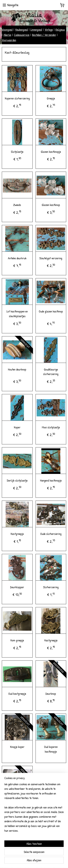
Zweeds (17, 205)
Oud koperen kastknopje (51, 749)
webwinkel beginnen (37, 861)
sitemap (22, 861)
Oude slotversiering (51, 534)
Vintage (49, 30)
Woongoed (7, 30)
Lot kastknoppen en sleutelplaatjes (17, 314)
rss (28, 861)
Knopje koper (17, 747)
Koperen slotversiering (17, 98)
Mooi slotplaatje (51, 427)
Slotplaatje (17, 152)
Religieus (60, 30)
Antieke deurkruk (17, 258)
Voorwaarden (9, 40)
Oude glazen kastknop (51, 311)
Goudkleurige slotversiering (51, 372)
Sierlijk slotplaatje (17, 480)
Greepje (51, 98)
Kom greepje (17, 640)
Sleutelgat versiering (51, 258)
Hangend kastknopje (51, 480)
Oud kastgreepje (17, 693)
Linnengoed (36, 30)
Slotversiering (51, 587)
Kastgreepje (17, 534)
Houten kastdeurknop (17, 799)
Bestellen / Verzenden (44, 35)
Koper (17, 427)
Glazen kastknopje (51, 152)
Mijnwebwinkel (60, 861)
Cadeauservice (22, 35)
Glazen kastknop (51, 205)
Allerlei (7, 35)
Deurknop (51, 693)
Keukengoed (21, 30)
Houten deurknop (17, 369)
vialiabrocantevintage (16, 849)
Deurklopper (17, 587)
